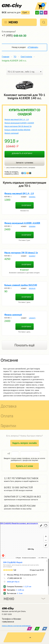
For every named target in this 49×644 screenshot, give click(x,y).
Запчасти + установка (24, 163)
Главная (6, 57)
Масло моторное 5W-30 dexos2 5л (18, 126)
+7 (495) (14, 35)
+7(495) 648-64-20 (8, 622)
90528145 (32, 288)
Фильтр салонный (11, 133)
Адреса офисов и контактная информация (16, 626)
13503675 (32, 318)
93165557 (32, 256)
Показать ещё (24, 345)
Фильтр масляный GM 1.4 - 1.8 (17, 119)
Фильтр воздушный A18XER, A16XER (19, 123)
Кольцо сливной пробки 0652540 (17, 130)
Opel (25, 12)
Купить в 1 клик (25, 466)
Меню (13, 22)
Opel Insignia (26, 57)
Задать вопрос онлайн (24, 443)
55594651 (32, 197)
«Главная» (33, 47)
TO (15, 57)
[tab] (24, 359)
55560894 (32, 226)
